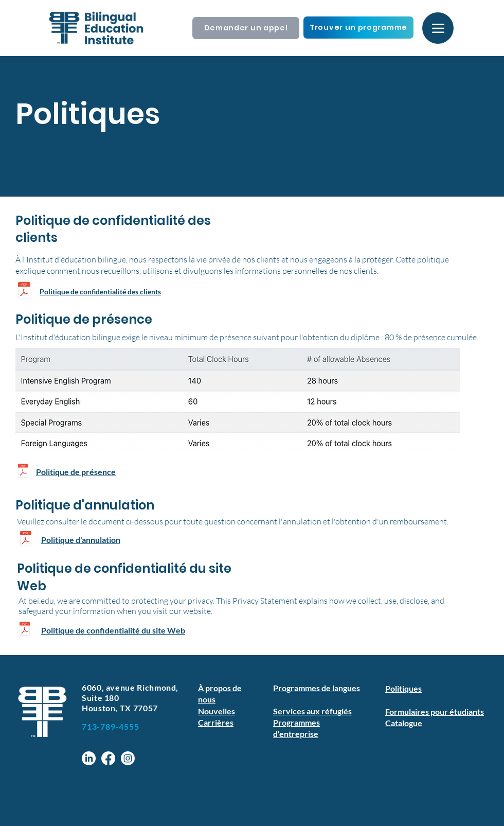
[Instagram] (128, 758)
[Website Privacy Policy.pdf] (25, 630)
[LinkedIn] (89, 758)
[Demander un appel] (246, 28)
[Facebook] (108, 758)
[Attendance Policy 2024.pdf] (23, 472)
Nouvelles (217, 711)
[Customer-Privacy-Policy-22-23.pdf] (24, 292)
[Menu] (438, 28)
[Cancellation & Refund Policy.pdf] (26, 540)
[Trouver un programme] (358, 28)
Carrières (216, 722)
